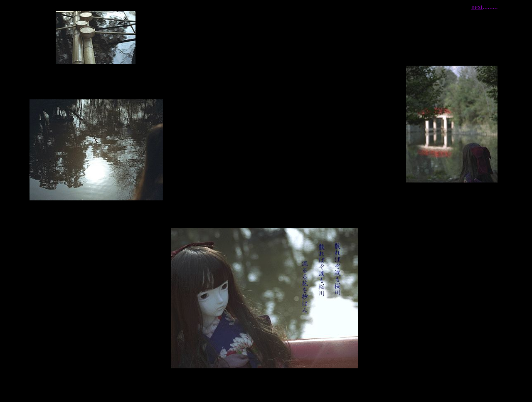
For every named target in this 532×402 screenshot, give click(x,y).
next (477, 7)
